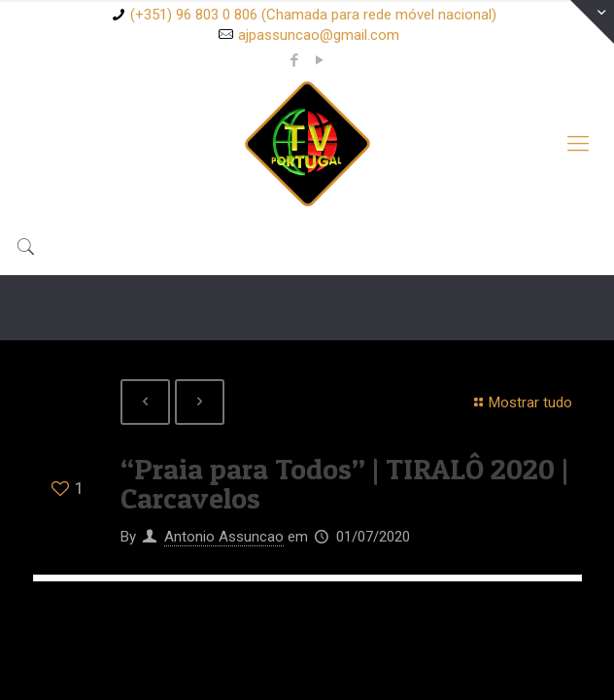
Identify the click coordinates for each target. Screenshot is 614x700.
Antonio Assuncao (224, 537)
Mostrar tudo (520, 402)
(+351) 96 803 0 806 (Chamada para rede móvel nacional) (313, 15)
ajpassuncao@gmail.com (319, 35)
